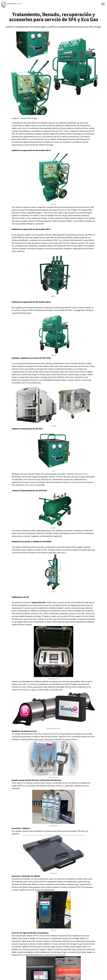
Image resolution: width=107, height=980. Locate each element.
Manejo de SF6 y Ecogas (29, 118)
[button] (103, 4)
